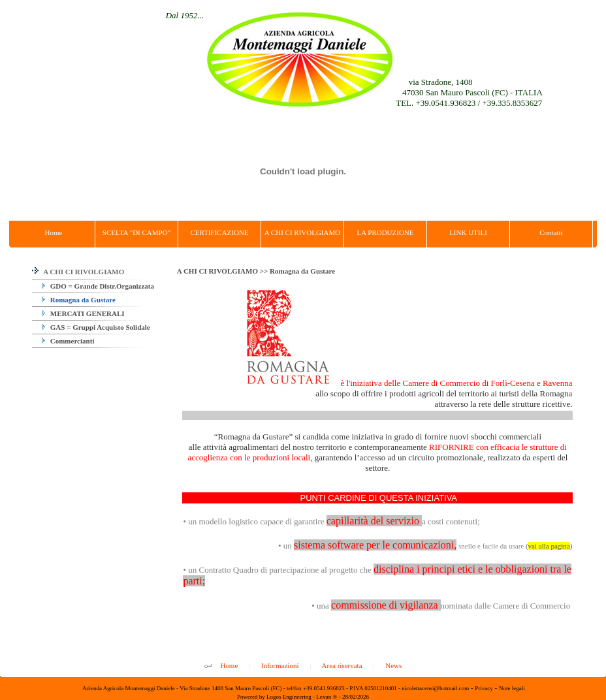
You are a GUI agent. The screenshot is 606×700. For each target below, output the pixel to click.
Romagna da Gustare (79, 300)
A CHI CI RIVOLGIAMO (78, 272)
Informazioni (280, 665)
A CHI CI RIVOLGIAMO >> (223, 271)
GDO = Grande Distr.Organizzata (98, 286)
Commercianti (68, 341)
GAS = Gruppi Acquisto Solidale (96, 327)
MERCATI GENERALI (83, 313)
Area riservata (342, 665)
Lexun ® (327, 697)
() (549, 546)
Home (229, 665)
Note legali (512, 688)
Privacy (484, 688)
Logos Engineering (289, 697)
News (393, 665)
